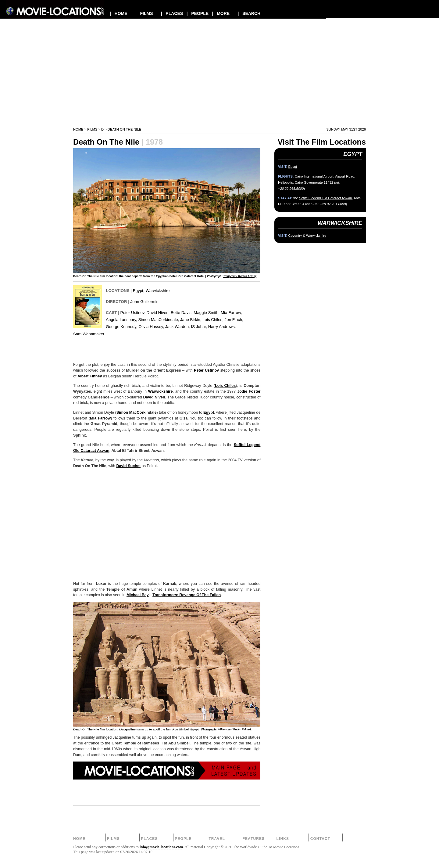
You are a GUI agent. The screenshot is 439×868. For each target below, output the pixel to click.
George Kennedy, (121, 327)
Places (149, 839)
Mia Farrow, (231, 313)
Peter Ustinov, (133, 313)
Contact (320, 839)
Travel (217, 839)
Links (283, 839)
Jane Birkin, (191, 320)
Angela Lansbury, (121, 320)
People (183, 839)
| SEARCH (249, 13)
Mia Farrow (100, 418)
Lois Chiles (225, 386)
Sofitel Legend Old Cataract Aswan (326, 198)
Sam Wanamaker (89, 334)
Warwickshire (158, 291)
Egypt (138, 291)
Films (92, 129)
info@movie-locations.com (161, 847)
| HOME (119, 13)
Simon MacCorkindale (137, 412)
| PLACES (172, 13)
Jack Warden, (178, 327)
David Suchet (128, 466)
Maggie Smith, (207, 313)
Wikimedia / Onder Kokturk (234, 729)
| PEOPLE (198, 13)
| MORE (221, 13)
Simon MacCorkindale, (159, 320)
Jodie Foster (249, 391)
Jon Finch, (234, 320)
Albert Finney (90, 376)
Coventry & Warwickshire (307, 236)
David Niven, (158, 313)
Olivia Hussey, (151, 327)
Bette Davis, (182, 313)
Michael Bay (138, 595)
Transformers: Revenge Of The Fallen (187, 595)
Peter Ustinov (206, 370)
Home (78, 129)
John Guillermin (145, 302)
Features (253, 839)
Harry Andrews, (222, 327)
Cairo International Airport (314, 176)
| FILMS (144, 13)
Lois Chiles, (213, 320)
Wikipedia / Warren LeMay (240, 276)
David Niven (154, 397)
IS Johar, (199, 327)
